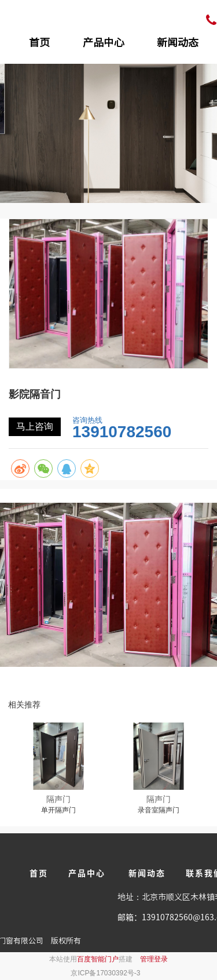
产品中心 (104, 42)
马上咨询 (35, 427)
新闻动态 (178, 42)
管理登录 (154, 959)
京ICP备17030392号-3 (105, 973)
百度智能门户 (98, 959)
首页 (39, 42)
